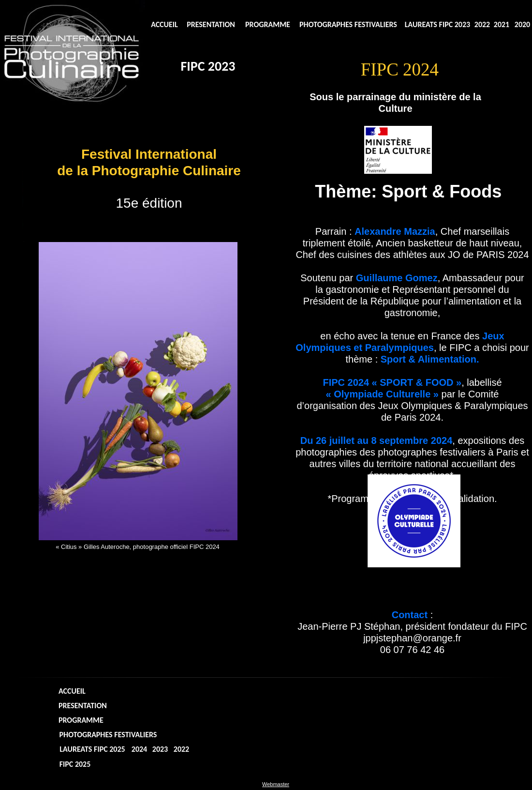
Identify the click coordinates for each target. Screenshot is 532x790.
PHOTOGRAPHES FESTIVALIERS (348, 24)
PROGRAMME (268, 24)
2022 (482, 24)
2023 (160, 749)
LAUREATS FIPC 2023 (437, 24)
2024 (139, 749)
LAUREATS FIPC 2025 (92, 749)
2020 (522, 24)
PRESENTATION (211, 24)
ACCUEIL (164, 24)
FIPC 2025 (75, 764)
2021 (502, 24)
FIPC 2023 (208, 66)
